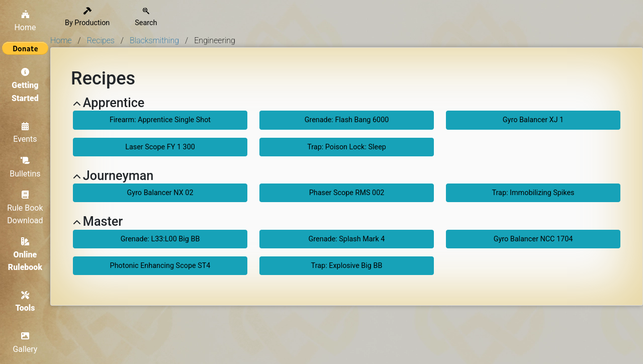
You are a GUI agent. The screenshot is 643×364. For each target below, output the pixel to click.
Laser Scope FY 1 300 (160, 147)
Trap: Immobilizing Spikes (533, 193)
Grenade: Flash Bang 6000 (347, 120)
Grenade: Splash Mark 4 (347, 239)
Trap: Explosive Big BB (347, 266)
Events (25, 133)
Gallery (25, 343)
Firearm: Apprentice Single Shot (160, 120)
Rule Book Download (25, 208)
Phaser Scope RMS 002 (347, 193)
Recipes (101, 40)
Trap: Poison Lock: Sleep (347, 147)
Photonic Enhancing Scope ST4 (160, 266)
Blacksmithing (154, 40)
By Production (87, 17)
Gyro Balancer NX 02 (160, 193)
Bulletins (25, 167)
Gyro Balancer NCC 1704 (533, 239)
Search (146, 17)
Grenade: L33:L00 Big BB (160, 239)
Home (25, 21)
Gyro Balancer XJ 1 (533, 120)
